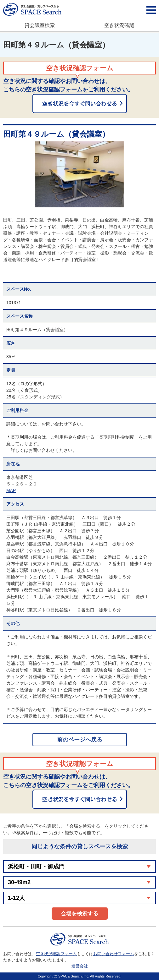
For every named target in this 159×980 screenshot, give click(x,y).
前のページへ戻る (80, 740)
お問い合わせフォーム (114, 954)
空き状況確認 (119, 25)
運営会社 (80, 966)
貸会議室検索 (40, 25)
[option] (79, 174)
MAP (11, 490)
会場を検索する (79, 914)
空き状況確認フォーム (56, 954)
